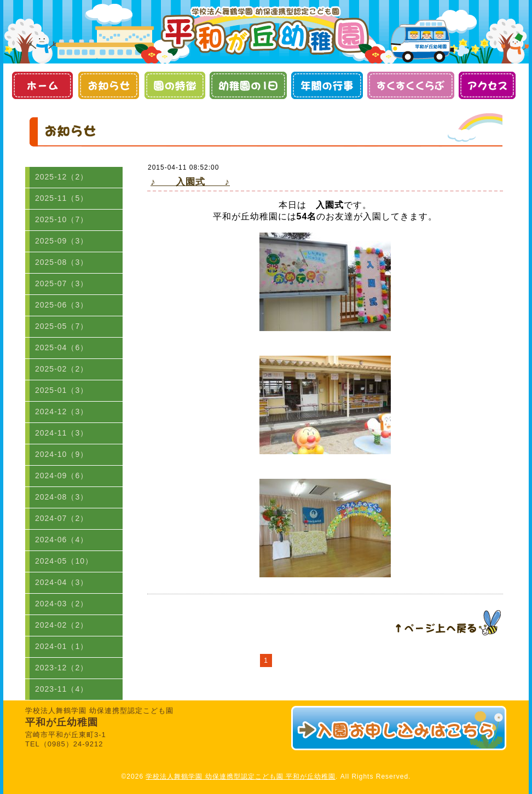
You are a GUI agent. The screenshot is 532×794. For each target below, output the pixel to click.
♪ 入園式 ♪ (190, 182)
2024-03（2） (62, 604)
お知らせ (108, 85)
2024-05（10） (64, 561)
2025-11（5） (62, 198)
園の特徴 (174, 85)
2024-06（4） (62, 540)
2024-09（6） (62, 476)
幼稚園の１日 (248, 85)
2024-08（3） (62, 497)
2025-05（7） (62, 326)
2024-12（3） (62, 412)
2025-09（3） (62, 241)
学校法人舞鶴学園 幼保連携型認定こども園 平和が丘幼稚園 (241, 776)
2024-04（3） (62, 582)
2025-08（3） (62, 262)
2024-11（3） (62, 433)
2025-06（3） (62, 305)
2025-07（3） (62, 283)
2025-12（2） (62, 177)
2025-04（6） (62, 347)
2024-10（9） (62, 454)
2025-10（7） (62, 219)
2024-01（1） (62, 646)
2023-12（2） (62, 668)
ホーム (42, 85)
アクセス (487, 85)
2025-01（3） (62, 390)
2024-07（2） (62, 518)
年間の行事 (327, 85)
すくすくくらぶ (411, 85)
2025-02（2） (62, 369)
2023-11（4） (62, 689)
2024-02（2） (62, 625)
